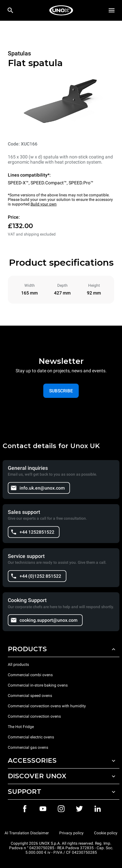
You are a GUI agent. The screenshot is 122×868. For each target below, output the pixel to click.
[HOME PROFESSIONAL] (61, 10)
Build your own (44, 204)
